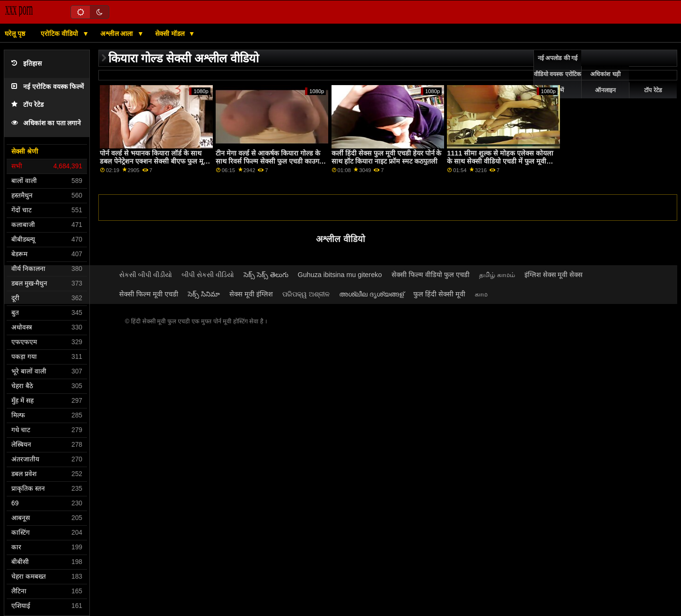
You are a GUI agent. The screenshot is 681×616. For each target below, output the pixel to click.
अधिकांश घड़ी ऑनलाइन (605, 82)
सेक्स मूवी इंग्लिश (251, 294)
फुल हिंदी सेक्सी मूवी (439, 294)
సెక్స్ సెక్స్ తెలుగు (266, 275)
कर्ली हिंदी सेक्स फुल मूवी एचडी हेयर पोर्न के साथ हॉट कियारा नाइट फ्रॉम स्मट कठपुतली (387, 157)
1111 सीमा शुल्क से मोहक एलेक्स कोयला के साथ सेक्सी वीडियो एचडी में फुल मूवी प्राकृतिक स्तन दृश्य (500, 161)
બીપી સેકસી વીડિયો (208, 275)
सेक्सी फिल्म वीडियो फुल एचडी (431, 275)
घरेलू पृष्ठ (15, 34)
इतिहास (26, 64)
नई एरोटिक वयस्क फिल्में (48, 87)
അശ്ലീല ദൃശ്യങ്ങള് (371, 294)
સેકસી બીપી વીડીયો (146, 275)
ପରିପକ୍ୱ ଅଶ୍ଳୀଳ (306, 294)
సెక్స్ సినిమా (204, 294)
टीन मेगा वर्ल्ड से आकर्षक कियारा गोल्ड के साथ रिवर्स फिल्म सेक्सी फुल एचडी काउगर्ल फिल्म (270, 161)
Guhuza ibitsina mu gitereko (340, 275)
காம (481, 294)
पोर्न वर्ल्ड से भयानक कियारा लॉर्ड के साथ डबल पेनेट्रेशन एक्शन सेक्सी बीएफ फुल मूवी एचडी (154, 161)
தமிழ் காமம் (497, 275)
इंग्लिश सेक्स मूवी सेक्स (554, 275)
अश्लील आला (118, 34)
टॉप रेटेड (27, 105)
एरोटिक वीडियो (60, 34)
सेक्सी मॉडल (171, 34)
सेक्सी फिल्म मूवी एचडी (149, 294)
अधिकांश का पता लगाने (46, 123)
